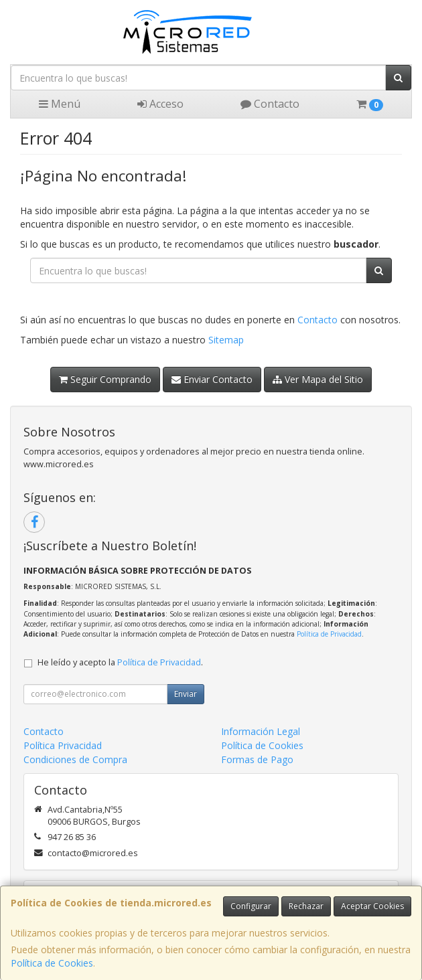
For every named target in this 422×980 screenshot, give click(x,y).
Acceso (160, 104)
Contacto (270, 104)
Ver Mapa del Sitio (318, 379)
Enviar (186, 694)
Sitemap (226, 340)
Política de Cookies (52, 963)
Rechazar (306, 906)
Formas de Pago (257, 759)
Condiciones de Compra (75, 759)
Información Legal (261, 731)
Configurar (251, 906)
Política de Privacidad (329, 634)
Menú (60, 104)
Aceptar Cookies (372, 906)
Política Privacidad (63, 745)
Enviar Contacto (212, 379)
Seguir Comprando (105, 379)
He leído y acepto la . (120, 662)
